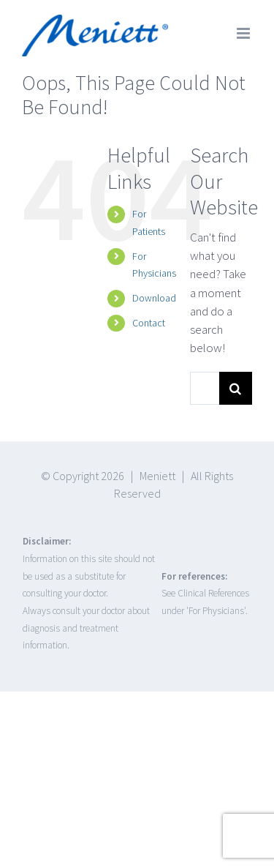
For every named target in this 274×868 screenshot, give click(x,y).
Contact (149, 323)
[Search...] (205, 388)
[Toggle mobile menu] (244, 33)
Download (154, 298)
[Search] (236, 388)
